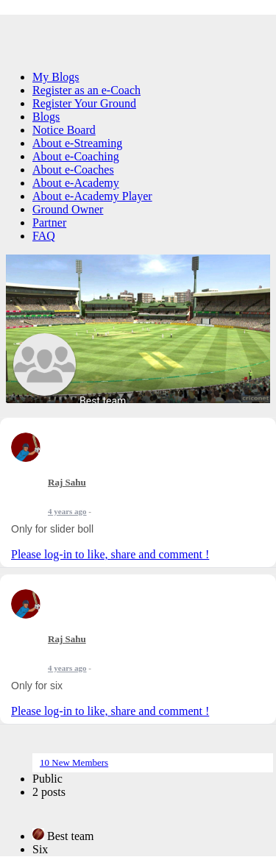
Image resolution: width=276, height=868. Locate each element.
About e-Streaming (77, 143)
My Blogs (56, 77)
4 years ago (67, 511)
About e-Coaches (73, 170)
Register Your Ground (84, 103)
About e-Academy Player (92, 196)
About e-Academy (76, 183)
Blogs (46, 117)
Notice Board (64, 130)
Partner (49, 223)
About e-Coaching (76, 156)
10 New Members (74, 762)
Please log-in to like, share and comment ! (110, 554)
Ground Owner (68, 209)
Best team (103, 401)
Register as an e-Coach (86, 90)
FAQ (44, 236)
